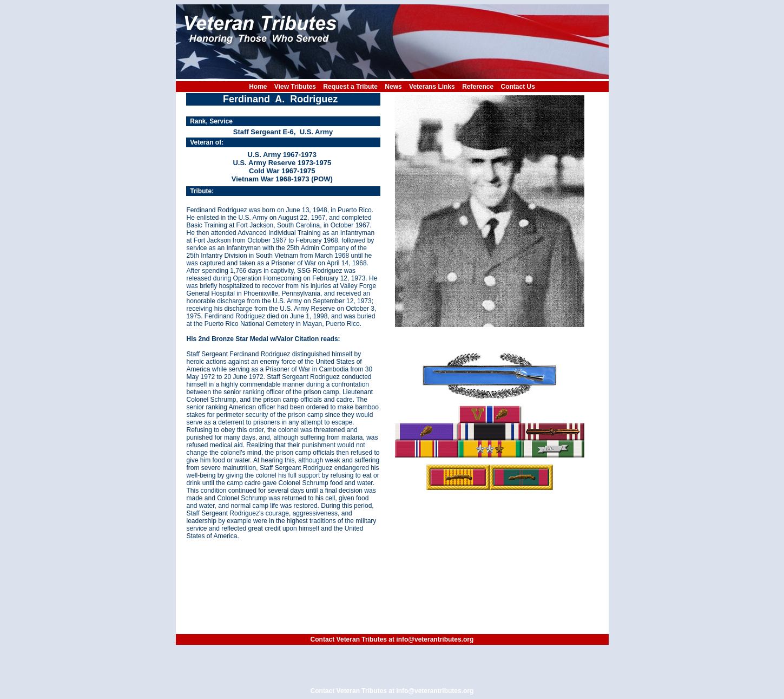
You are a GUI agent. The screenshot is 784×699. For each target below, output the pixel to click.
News (393, 87)
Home (258, 87)
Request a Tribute (350, 87)
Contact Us (518, 87)
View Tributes (295, 87)
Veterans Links (432, 87)
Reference (478, 87)
